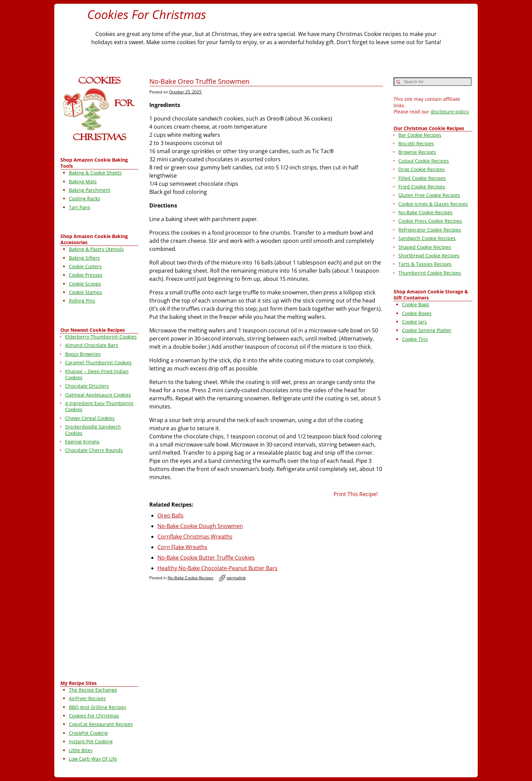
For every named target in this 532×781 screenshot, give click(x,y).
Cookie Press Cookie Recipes (430, 221)
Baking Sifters (84, 258)
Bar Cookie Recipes (420, 135)
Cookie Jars (414, 322)
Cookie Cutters (85, 266)
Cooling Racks (84, 198)
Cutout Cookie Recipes (424, 161)
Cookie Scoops (85, 284)
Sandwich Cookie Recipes (427, 238)
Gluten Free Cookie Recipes (429, 195)
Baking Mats (83, 181)
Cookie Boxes (417, 313)
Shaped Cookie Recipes (425, 247)
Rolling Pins (82, 301)
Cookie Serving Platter (427, 330)
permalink (236, 578)
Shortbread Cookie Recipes (429, 256)
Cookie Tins (415, 339)
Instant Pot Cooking (91, 741)
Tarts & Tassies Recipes (425, 264)
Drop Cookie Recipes (422, 169)
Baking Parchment (90, 190)
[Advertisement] (99, 568)
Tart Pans (80, 207)
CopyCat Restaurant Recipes (101, 724)
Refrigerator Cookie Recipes (430, 230)
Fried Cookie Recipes (422, 187)
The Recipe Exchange (93, 690)
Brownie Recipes (417, 152)
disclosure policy (450, 112)
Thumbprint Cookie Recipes (430, 273)
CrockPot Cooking (88, 733)
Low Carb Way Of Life (93, 759)
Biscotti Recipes (416, 143)
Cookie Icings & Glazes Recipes (433, 204)
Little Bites (81, 750)
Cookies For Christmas (147, 14)
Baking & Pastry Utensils (96, 249)
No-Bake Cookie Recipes (191, 578)
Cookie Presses (86, 275)
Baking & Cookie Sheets (95, 173)
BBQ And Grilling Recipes (98, 707)
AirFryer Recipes (87, 698)
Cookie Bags (416, 304)
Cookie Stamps (85, 292)
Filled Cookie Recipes (422, 178)
